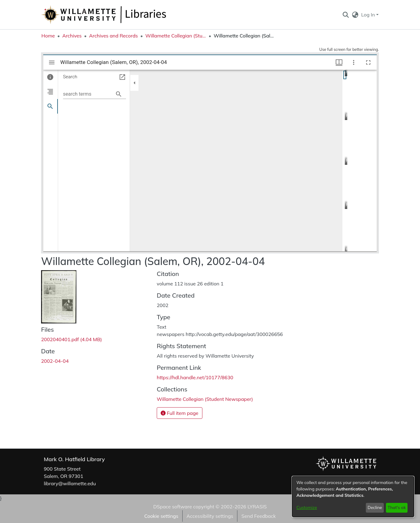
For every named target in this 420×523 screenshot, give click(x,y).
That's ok (397, 507)
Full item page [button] (180, 413)
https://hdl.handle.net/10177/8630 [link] (195, 377)
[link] (72, 339)
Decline (375, 507)
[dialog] (353, 497)
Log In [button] (369, 15)
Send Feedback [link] (259, 516)
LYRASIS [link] (257, 507)
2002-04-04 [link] (55, 361)
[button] (346, 15)
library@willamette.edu (70, 483)
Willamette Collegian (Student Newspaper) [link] (176, 36)
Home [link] (48, 36)
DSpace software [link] (172, 507)
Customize (307, 507)
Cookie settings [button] (161, 516)
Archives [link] (72, 36)
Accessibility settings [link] (210, 516)
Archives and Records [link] (114, 36)
